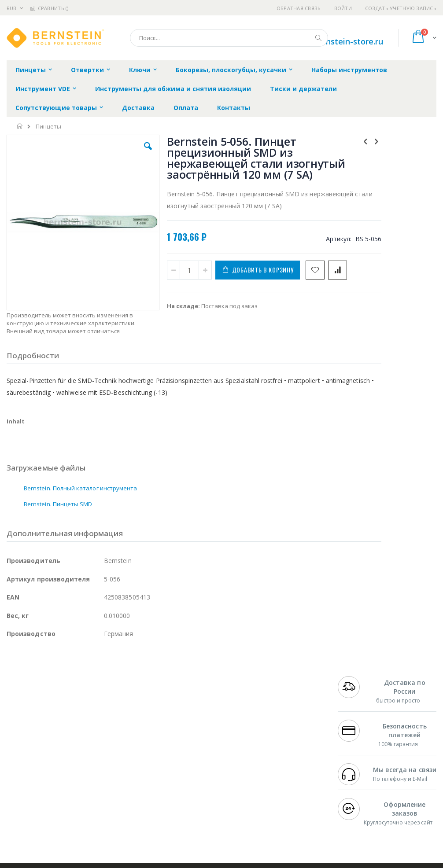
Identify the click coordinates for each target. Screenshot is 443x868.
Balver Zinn (22, 766)
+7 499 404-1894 (359, 723)
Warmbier (49, 801)
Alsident (127, 732)
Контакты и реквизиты (281, 728)
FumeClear (42, 740)
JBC (57, 732)
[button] (127, 153)
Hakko (15, 732)
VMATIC (111, 801)
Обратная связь (299, 8)
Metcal (74, 740)
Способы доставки (291, 749)
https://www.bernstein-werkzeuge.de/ (174, 862)
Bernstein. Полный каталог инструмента (80, 487)
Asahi (102, 766)
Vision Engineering (31, 783)
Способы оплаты (289, 766)
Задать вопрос (175, 792)
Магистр (18, 749)
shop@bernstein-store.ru (335, 41)
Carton (105, 783)
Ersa (38, 732)
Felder (78, 766)
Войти (343, 8)
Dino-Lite (76, 783)
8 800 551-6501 (362, 758)
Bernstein (20, 818)
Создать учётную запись (401, 8)
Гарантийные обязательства (195, 723)
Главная (20, 126)
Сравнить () (49, 8)
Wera (75, 818)
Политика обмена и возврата (196, 740)
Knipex (50, 818)
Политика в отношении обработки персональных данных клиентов (202, 766)
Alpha (53, 766)
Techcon (82, 801)
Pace (76, 732)
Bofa (13, 740)
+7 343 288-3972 (359, 749)
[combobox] (229, 38)
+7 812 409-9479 (359, 732)
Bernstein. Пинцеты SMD (58, 503)
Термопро (105, 740)
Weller (99, 732)
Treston (17, 801)
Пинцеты (48, 127)
